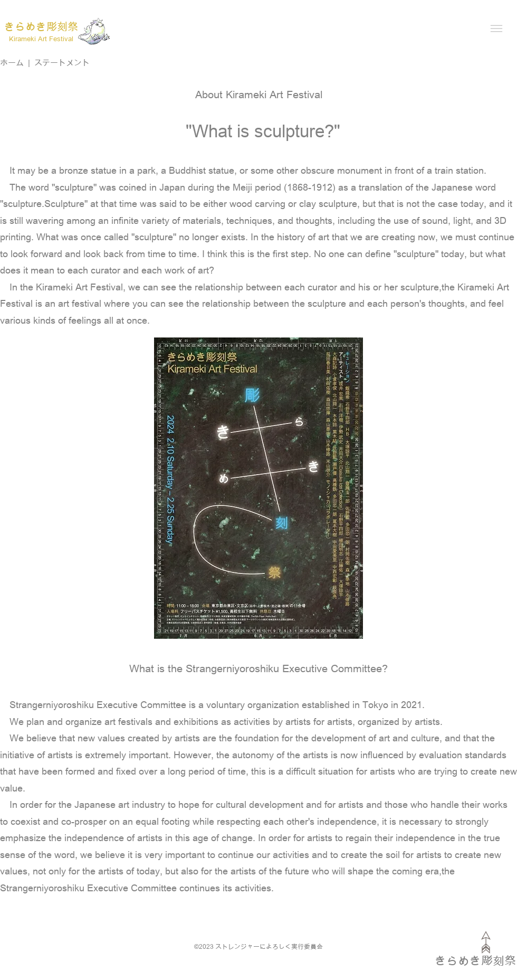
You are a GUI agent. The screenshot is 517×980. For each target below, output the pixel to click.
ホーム (12, 62)
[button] (496, 29)
